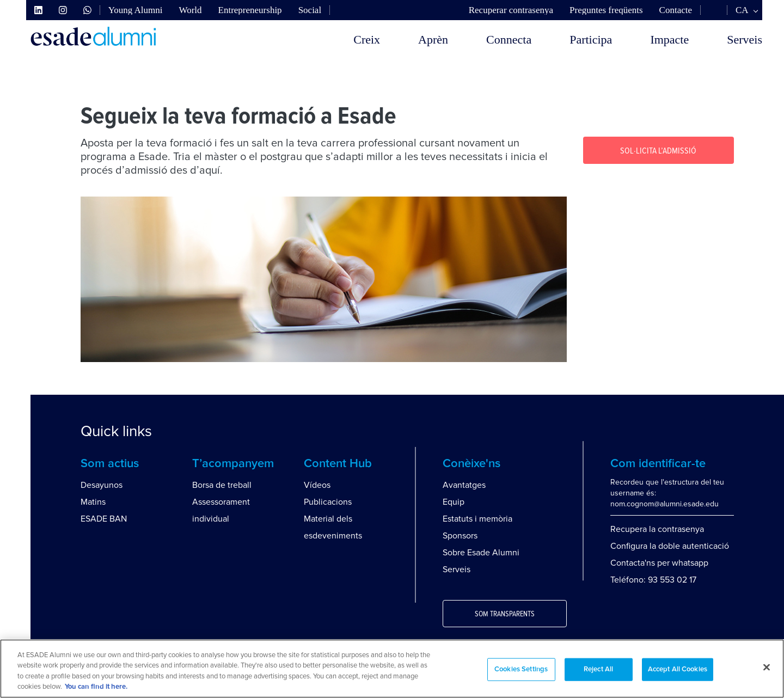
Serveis (745, 39)
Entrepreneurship (250, 10)
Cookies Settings (521, 669)
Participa (591, 39)
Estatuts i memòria (477, 519)
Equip (454, 502)
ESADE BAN (104, 519)
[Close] (767, 667)
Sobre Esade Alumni (481, 553)
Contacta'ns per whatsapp (659, 563)
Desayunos (102, 485)
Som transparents (505, 614)
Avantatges (464, 485)
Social (310, 10)
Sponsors (460, 536)
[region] (392, 669)
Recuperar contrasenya (511, 10)
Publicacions (328, 502)
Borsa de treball (222, 485)
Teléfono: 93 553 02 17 (653, 580)
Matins (93, 502)
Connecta (509, 39)
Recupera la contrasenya (657, 529)
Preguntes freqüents (606, 10)
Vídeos (317, 485)
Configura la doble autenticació (670, 546)
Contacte (676, 10)
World (190, 10)
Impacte (669, 39)
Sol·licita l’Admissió (658, 151)
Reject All (598, 669)
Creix (367, 39)
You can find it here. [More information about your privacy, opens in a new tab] (96, 687)
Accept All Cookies (678, 669)
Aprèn (433, 39)
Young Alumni (136, 10)
